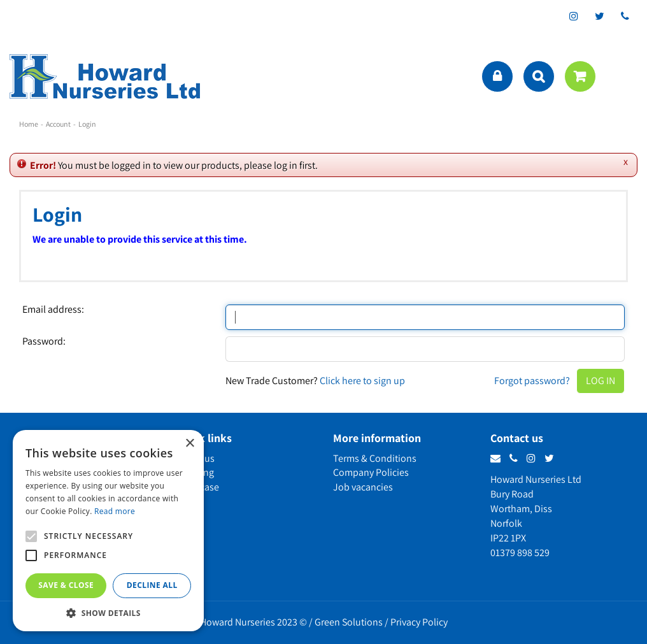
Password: (44, 341)
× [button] (189, 444)
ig (574, 16)
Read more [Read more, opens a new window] (115, 511)
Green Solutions (349, 622)
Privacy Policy (419, 622)
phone (625, 16)
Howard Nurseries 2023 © (253, 622)
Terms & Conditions (375, 458)
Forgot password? (532, 381)
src (539, 76)
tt (599, 16)
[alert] (108, 531)
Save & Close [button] (66, 585)
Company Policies (371, 472)
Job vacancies (363, 487)
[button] (108, 612)
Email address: (53, 310)
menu (625, 76)
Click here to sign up (362, 381)
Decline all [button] (152, 585)
